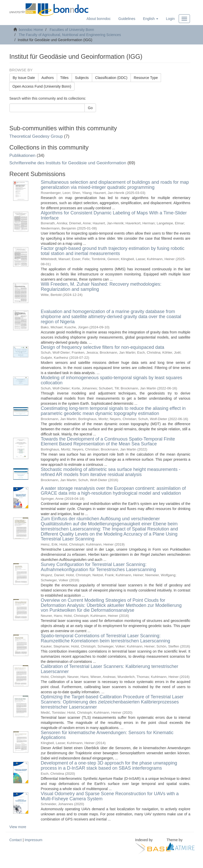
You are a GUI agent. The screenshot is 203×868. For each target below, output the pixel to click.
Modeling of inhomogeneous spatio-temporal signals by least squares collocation (111, 380)
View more (18, 827)
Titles (64, 78)
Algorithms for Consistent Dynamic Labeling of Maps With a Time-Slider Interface (114, 215)
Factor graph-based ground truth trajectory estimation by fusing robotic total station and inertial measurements (113, 251)
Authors (48, 78)
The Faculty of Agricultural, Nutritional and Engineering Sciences (70, 35)
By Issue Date (24, 78)
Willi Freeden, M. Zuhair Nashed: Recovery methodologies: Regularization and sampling (101, 287)
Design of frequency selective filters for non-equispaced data (102, 347)
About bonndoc (99, 19)
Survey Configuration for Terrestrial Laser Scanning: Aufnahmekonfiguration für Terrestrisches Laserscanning (98, 567)
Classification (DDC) (111, 78)
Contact (16, 840)
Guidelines (127, 19)
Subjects (82, 78)
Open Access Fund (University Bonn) (42, 86)
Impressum (33, 840)
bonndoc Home (31, 30)
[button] (151, 19)
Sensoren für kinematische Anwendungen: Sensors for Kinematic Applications (107, 735)
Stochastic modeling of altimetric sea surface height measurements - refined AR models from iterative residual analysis (110, 472)
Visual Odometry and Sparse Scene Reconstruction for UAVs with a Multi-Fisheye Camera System (110, 796)
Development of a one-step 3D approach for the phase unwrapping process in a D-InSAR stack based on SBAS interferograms (109, 766)
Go (90, 108)
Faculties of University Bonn (72, 30)
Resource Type (146, 78)
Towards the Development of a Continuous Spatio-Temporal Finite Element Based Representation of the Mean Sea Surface (108, 442)
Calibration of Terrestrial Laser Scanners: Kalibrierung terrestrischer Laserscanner (109, 669)
